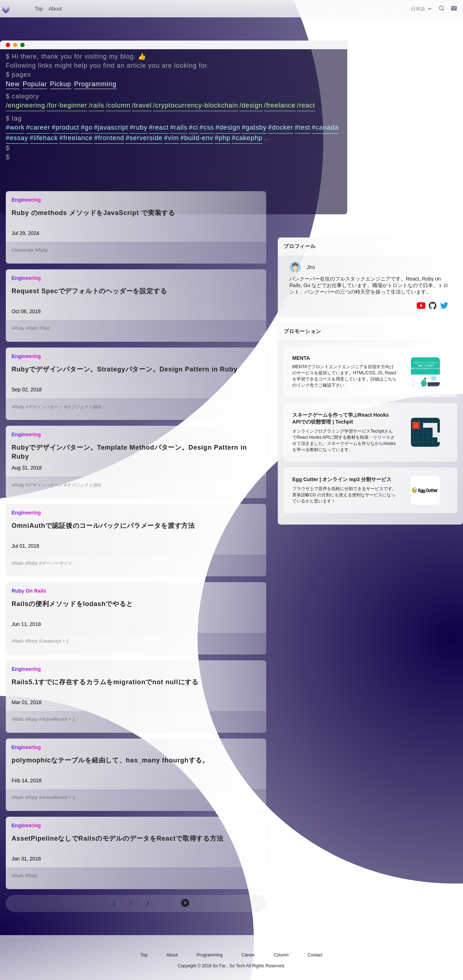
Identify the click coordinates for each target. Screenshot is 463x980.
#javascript (111, 127)
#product (65, 127)
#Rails (32, 328)
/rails (96, 105)
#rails (179, 127)
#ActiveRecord (53, 719)
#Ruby (41, 250)
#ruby (138, 127)
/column (118, 105)
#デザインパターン (44, 407)
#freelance (76, 138)
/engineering (26, 105)
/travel (142, 105)
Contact (315, 955)
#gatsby (254, 127)
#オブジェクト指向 (83, 407)
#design (228, 127)
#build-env (197, 138)
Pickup (61, 84)
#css (207, 127)
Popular (35, 84)
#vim (171, 138)
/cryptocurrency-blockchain (196, 105)
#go (86, 127)
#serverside (144, 138)
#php (223, 138)
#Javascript (23, 250)
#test (303, 127)
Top (39, 9)
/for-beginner (67, 105)
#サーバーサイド (56, 563)
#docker (281, 127)
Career (248, 955)
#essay (17, 138)
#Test (44, 328)
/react (306, 105)
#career (38, 127)
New (13, 84)
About (56, 9)
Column (281, 955)
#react (159, 127)
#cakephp (247, 138)
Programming (95, 84)
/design (251, 105)
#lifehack (44, 138)
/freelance (280, 105)
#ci (193, 127)
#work (15, 127)
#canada (325, 127)
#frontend (109, 138)
